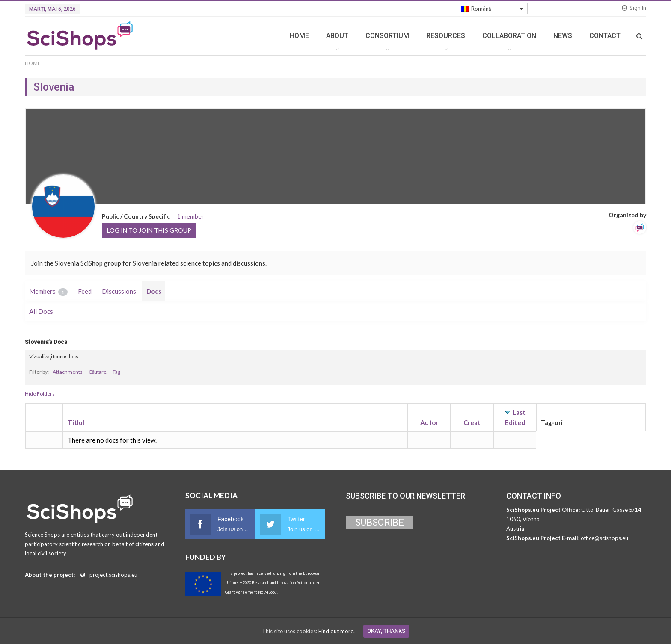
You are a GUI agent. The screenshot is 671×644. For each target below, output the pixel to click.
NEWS (563, 36)
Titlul (76, 422)
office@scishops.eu (604, 538)
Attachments (68, 372)
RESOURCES (446, 36)
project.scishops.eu (113, 575)
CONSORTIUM (387, 36)
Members (48, 292)
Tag (116, 372)
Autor (429, 422)
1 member (190, 216)
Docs (154, 291)
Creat (472, 422)
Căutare (98, 372)
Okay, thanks (386, 631)
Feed (85, 291)
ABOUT (337, 36)
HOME (299, 36)
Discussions (119, 291)
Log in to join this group (149, 230)
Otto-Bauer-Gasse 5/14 (611, 510)
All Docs (41, 311)
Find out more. (337, 631)
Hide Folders (40, 394)
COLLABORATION (509, 36)
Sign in (634, 8)
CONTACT (605, 36)
